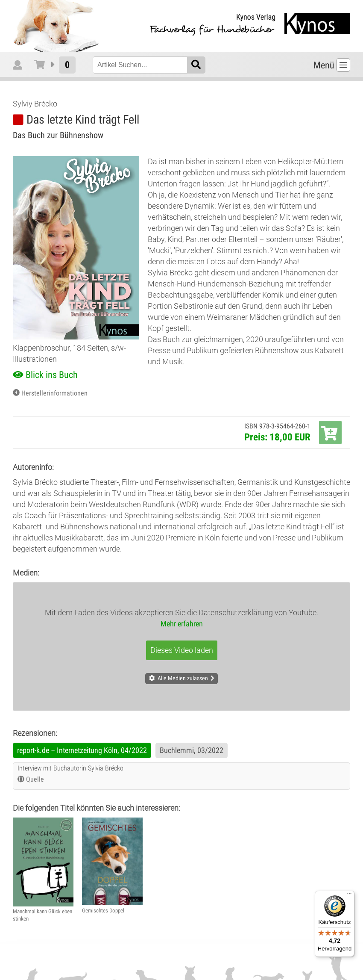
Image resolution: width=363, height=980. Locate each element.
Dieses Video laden (182, 650)
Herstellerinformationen (54, 393)
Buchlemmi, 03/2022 (192, 750)
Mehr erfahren (182, 624)
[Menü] (349, 896)
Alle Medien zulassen (183, 678)
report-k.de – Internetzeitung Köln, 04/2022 (82, 750)
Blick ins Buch (52, 375)
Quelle (35, 779)
